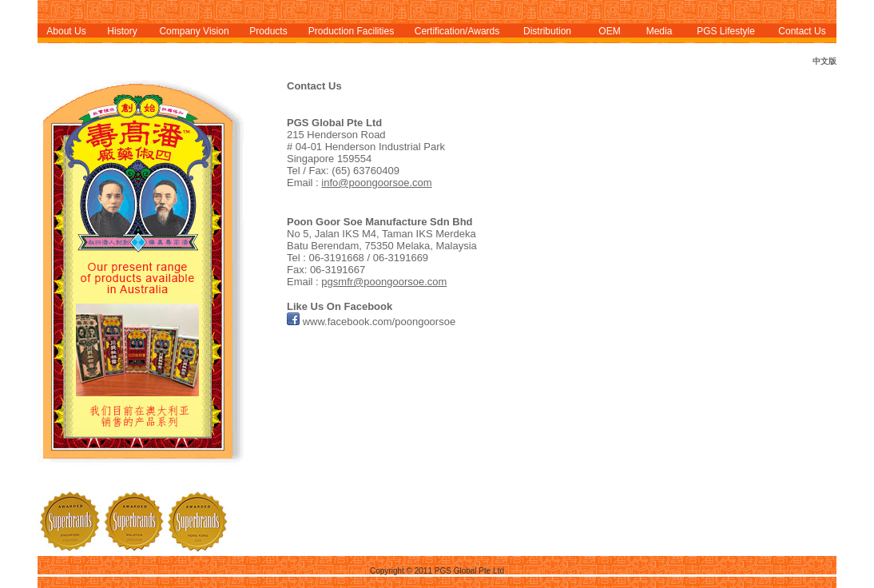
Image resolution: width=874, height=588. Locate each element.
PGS (708, 31)
